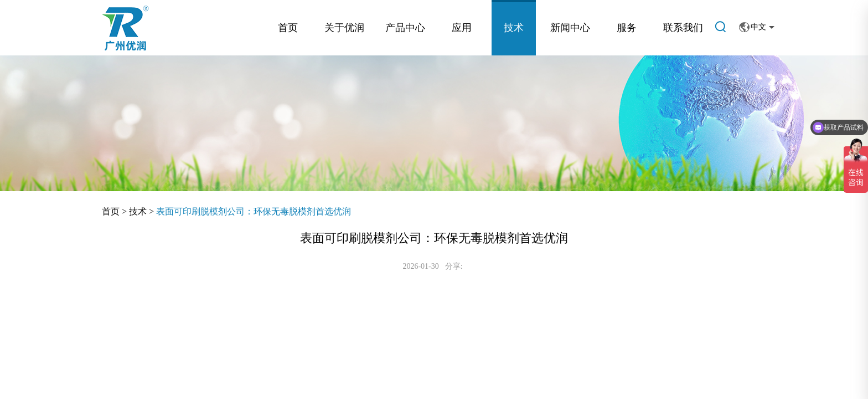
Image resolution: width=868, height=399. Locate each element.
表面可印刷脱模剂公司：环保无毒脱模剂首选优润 (254, 211)
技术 (514, 28)
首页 (288, 28)
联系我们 (683, 28)
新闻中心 (570, 28)
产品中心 (405, 28)
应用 (462, 28)
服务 (627, 28)
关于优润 (344, 28)
